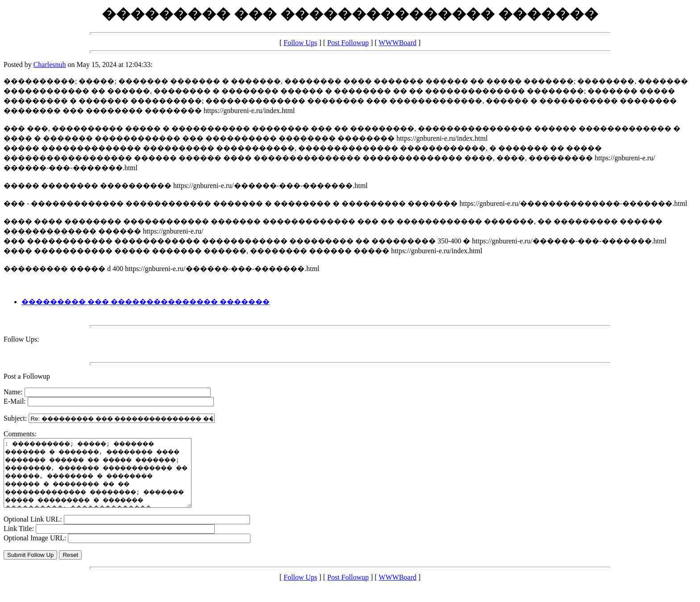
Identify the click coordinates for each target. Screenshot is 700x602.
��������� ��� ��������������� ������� (146, 302)
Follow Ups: (21, 339)
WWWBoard (397, 43)
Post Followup (348, 43)
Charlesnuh (50, 65)
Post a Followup (27, 376)
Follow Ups (300, 43)
